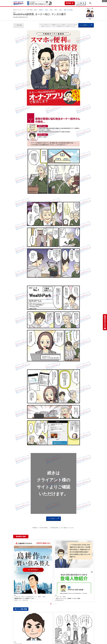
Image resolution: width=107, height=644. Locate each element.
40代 (46, 10)
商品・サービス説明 (68, 10)
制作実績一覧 (70, 3)
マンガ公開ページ (86, 25)
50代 (51, 10)
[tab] (51, 568)
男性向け (41, 10)
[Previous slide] (15, 554)
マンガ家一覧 (81, 3)
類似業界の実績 (21, 537)
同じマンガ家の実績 (21, 573)
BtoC (36, 10)
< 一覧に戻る (18, 25)
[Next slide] (92, 554)
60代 (56, 10)
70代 (60, 10)
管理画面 (104, 1)
